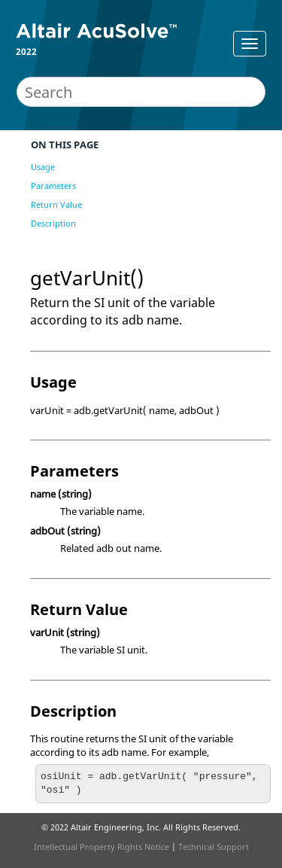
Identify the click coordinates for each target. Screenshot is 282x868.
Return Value (56, 204)
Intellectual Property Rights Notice (102, 847)
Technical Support (214, 847)
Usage (43, 167)
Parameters (53, 186)
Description (53, 223)
